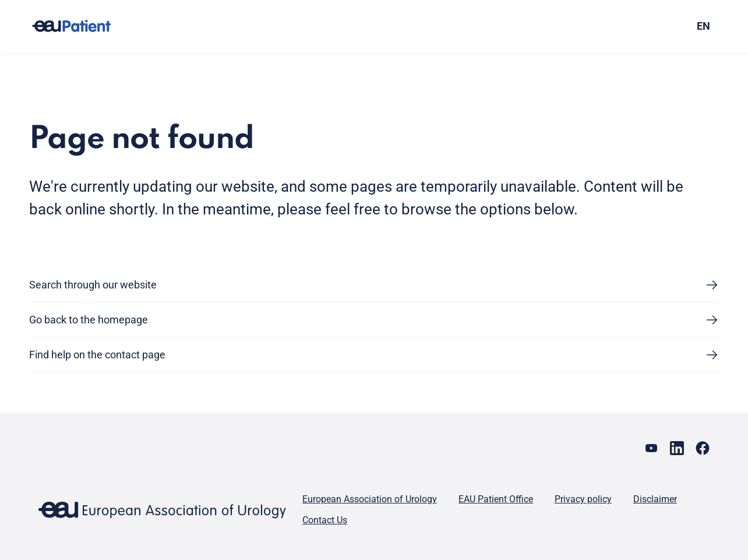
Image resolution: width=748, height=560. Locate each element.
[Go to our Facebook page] (703, 448)
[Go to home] (82, 26)
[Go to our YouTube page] (651, 448)
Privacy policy (583, 499)
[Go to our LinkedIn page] (677, 448)
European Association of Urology (370, 499)
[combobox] (636, 26)
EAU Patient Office (496, 499)
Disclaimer (655, 499)
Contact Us (325, 520)
